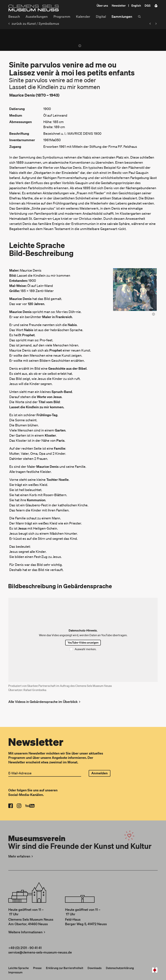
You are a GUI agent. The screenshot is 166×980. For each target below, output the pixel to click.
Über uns (102, 5)
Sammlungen (122, 16)
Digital (101, 16)
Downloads (95, 968)
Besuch (14, 16)
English (136, 5)
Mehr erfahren (21, 856)
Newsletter (119, 5)
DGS (148, 5)
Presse (37, 968)
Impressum (15, 972)
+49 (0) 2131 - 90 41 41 (25, 948)
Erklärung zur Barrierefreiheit (65, 968)
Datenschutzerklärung (120, 968)
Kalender (83, 16)
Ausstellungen (37, 16)
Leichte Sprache (19, 968)
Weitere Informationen (27, 932)
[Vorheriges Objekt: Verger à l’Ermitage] (150, 24)
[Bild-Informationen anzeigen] (154, 315)
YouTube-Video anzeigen (83, 642)
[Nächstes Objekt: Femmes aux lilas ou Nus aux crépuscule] (157, 24)
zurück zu (22, 23)
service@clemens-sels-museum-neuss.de (40, 952)
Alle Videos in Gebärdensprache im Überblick (45, 702)
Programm (62, 16)
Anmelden (99, 773)
